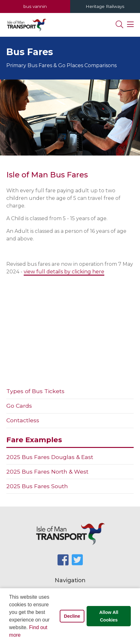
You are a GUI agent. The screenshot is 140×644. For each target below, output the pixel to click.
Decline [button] (72, 616)
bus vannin (35, 6)
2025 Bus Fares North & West (47, 472)
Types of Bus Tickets (35, 391)
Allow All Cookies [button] (109, 616)
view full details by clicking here (64, 272)
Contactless (23, 420)
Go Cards (19, 406)
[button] (23, 636)
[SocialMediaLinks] (63, 560)
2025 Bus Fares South (37, 486)
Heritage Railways (105, 6)
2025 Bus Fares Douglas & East (50, 457)
